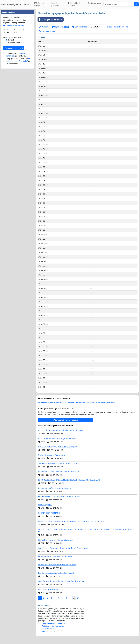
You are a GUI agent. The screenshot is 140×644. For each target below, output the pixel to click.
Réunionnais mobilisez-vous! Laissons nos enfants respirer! (59, 496)
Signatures (60, 27)
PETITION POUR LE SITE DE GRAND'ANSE (55, 556)
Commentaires (80, 27)
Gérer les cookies (49, 629)
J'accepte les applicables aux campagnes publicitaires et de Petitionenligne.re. (18, 124)
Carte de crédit (14, 108)
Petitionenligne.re (11, 4)
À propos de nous (49, 631)
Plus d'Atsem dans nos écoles (48, 590)
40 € (7, 98)
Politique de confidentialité (117, 27)
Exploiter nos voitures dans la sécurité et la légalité (56, 573)
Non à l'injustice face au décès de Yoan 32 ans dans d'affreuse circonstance (64, 548)
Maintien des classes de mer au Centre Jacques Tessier (57, 565)
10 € (16, 95)
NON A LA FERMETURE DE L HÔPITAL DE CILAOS (58, 447)
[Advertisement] (17, 42)
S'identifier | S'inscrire (74, 4)
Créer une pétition (39, 4)
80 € (16, 98)
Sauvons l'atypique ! (45, 505)
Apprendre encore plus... (14, 91)
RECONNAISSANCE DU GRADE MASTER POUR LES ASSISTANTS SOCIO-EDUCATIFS (72, 521)
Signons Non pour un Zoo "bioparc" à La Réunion (56, 540)
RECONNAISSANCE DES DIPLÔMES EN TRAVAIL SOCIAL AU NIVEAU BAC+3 (69, 480)
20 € (24, 95)
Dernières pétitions (55, 4)
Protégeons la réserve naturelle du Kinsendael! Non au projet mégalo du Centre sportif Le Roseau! (76, 402)
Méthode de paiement (12, 103)
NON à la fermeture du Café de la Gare (52, 455)
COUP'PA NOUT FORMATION (50, 513)
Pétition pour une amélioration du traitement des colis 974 (58, 472)
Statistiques (96, 27)
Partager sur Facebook (50, 19)
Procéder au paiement (14, 114)
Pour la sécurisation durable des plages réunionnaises (57, 439)
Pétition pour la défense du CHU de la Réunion (55, 488)
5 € (7, 95)
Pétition (44, 27)
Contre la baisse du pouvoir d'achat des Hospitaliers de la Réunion (61, 581)
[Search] (119, 4)
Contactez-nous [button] (95, 3)
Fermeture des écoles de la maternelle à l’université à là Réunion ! (61, 430)
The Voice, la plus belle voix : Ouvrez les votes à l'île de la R (59, 463)
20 (78, 598)
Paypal (11, 106)
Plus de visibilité (47, 31)
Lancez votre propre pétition (66, 420)
